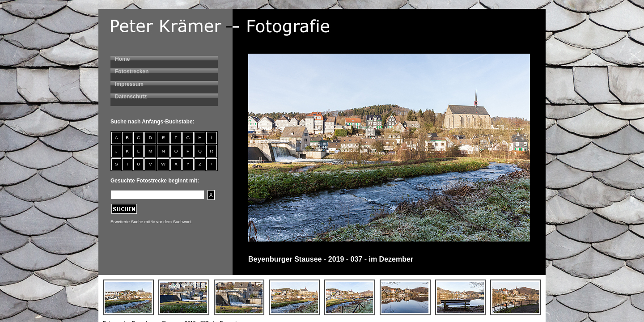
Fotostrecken (132, 72)
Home (122, 59)
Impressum (129, 84)
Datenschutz (131, 97)
